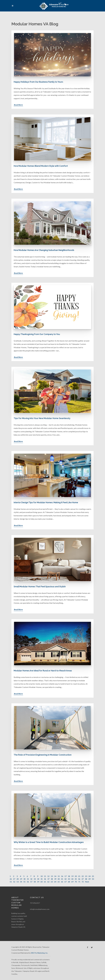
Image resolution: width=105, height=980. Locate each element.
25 (93, 876)
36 (45, 879)
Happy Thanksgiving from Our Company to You (37, 334)
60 (42, 882)
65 (59, 882)
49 (89, 879)
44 (72, 879)
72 (83, 882)
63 (52, 882)
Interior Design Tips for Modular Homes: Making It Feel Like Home (46, 502)
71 (79, 882)
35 (42, 879)
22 (83, 876)
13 (52, 876)
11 (45, 876)
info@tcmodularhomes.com (40, 909)
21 (79, 876)
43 (69, 879)
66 (62, 882)
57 (31, 882)
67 (66, 882)
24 (89, 876)
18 (69, 876)
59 (38, 882)
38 (52, 879)
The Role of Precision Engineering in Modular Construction (43, 755)
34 (38, 879)
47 (83, 879)
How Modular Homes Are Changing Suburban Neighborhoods (44, 250)
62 (48, 882)
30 (24, 879)
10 (42, 876)
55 (24, 882)
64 (55, 882)
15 (59, 876)
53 (18, 882)
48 (86, 879)
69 (72, 882)
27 (14, 879)
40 (59, 879)
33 (35, 879)
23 (86, 876)
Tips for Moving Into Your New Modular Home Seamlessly (42, 418)
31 (28, 879)
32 (31, 879)
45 (76, 879)
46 (79, 879)
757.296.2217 (35, 903)
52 (14, 882)
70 (76, 882)
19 (72, 876)
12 (48, 876)
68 (69, 882)
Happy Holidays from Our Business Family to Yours (38, 82)
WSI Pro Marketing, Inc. (39, 953)
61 (45, 882)
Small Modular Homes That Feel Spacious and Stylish (40, 587)
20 (76, 876)
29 (21, 879)
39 (55, 879)
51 (11, 882)
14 (55, 876)
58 (35, 882)
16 (62, 876)
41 (62, 879)
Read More (18, 105)
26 (11, 879)
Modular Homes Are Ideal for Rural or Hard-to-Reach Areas (43, 671)
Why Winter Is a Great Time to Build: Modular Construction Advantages (49, 842)
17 (66, 876)
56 (28, 882)
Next (87, 882)
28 (18, 879)
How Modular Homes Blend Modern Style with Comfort (41, 166)
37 (48, 879)
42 (66, 879)
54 (21, 882)
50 (93, 879)
